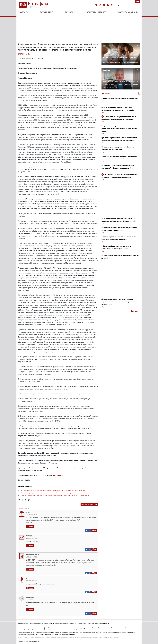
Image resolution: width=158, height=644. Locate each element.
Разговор (70, 12)
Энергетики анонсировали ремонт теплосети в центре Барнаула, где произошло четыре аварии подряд (119, 129)
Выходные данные (24, 638)
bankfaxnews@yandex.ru (102, 623)
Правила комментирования (66, 638)
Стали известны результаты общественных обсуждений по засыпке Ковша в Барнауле (53, 490)
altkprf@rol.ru (58, 475)
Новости (24, 12)
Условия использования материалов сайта (44, 638)
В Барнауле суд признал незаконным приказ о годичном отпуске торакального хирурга (53, 493)
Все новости (135, 311)
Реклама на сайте (113, 638)
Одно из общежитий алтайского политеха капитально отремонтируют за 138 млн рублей (54, 495)
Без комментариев (96, 12)
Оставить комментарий (89, 505)
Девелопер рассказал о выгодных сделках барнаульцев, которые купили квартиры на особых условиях (120, 302)
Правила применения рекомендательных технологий (91, 638)
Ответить (30, 527)
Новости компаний (129, 12)
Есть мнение (47, 12)
